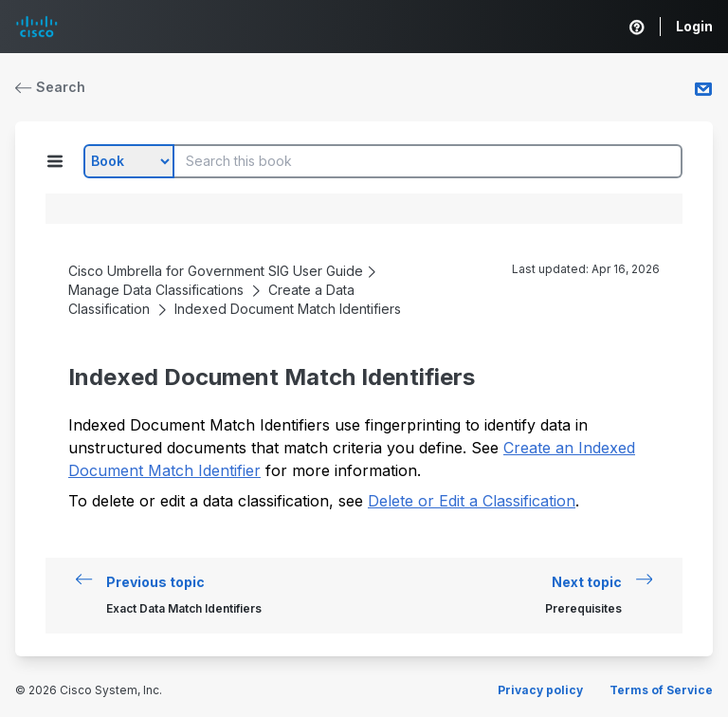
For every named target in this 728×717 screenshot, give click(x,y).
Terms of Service (661, 690)
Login (694, 26)
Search (50, 87)
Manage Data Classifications (156, 290)
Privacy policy (540, 690)
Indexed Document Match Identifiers (288, 309)
